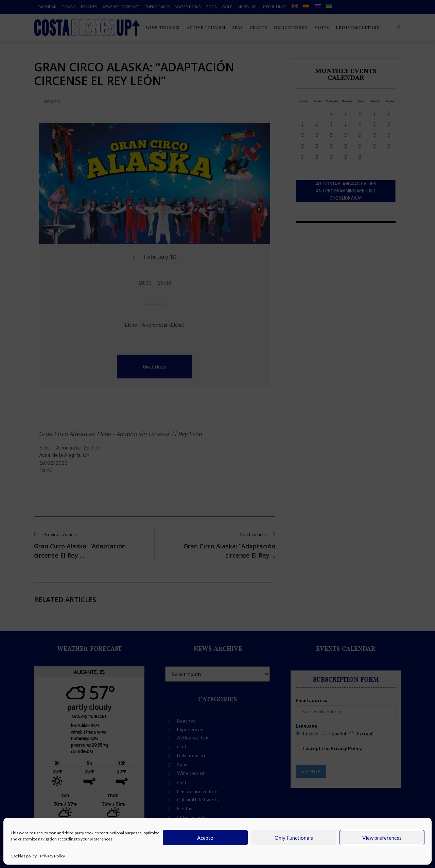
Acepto (205, 838)
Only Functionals (294, 838)
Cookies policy (24, 856)
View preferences (382, 838)
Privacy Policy (53, 856)
